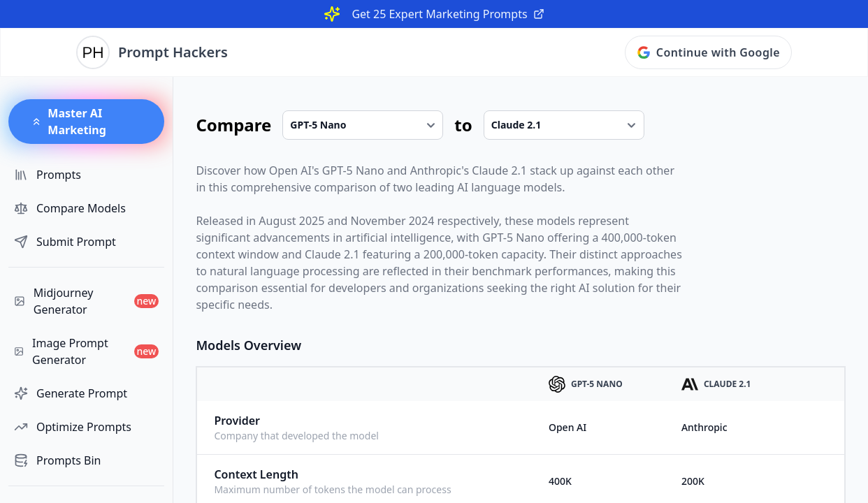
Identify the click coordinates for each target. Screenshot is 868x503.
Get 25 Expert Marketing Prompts (448, 14)
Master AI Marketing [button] (68, 122)
